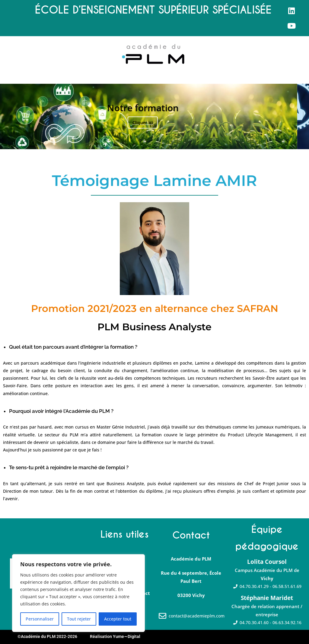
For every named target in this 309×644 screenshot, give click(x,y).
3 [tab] (158, 141)
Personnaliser (40, 619)
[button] (5, 78)
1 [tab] (145, 141)
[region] (78, 593)
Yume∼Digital (127, 636)
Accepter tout (118, 619)
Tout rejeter (79, 619)
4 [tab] (164, 141)
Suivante (297, 117)
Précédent (12, 117)
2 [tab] (151, 141)
